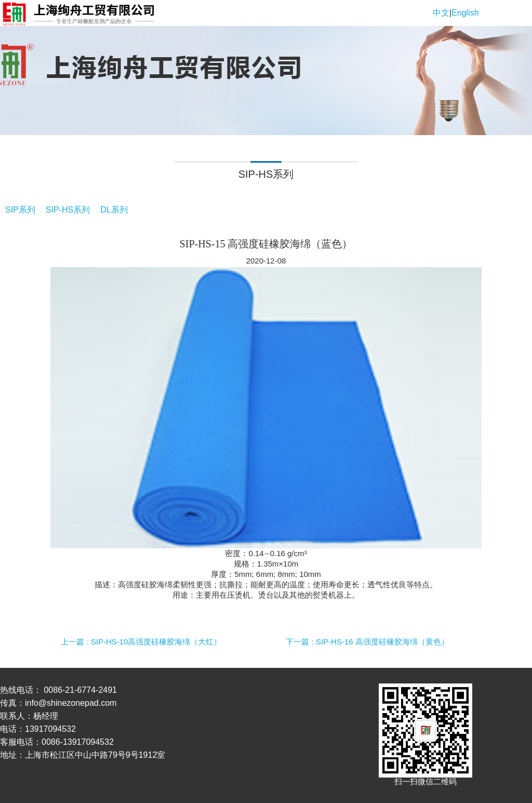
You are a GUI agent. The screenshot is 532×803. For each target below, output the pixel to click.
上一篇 (141, 642)
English (465, 13)
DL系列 (114, 210)
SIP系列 (20, 210)
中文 (441, 13)
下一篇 (367, 642)
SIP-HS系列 (68, 210)
